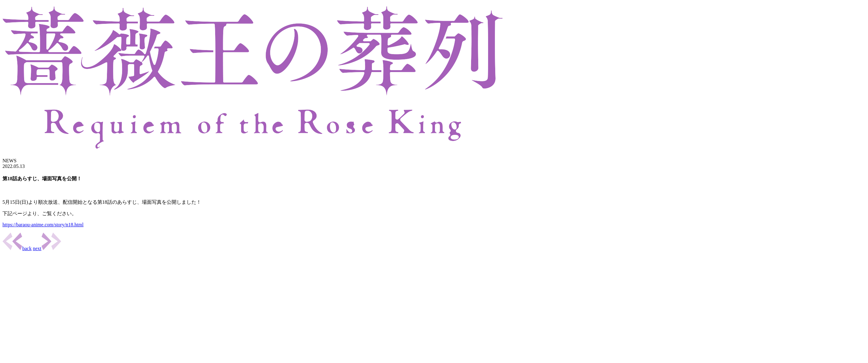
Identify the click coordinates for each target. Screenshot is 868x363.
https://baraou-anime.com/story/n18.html (43, 225)
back (17, 248)
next (47, 248)
